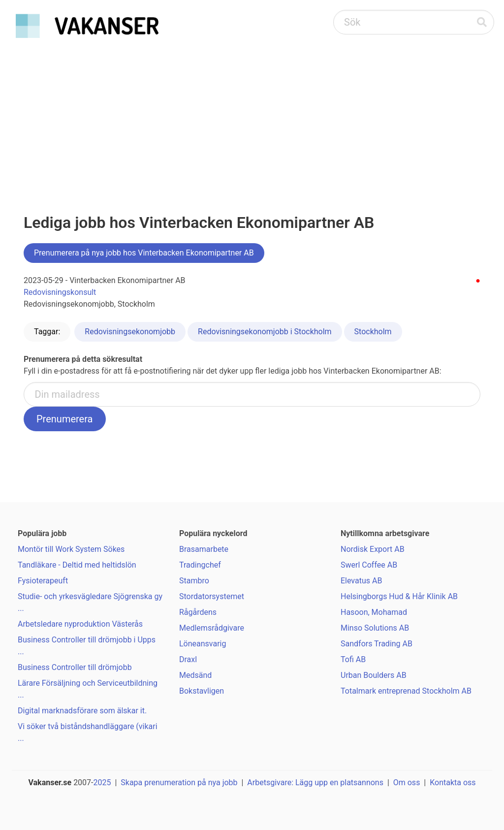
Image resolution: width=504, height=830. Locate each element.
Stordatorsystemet (212, 596)
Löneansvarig (203, 644)
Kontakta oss (453, 782)
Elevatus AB (361, 581)
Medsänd (195, 675)
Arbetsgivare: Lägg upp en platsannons (315, 782)
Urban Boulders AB (374, 675)
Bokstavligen (202, 691)
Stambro (194, 581)
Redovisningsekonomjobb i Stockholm (265, 332)
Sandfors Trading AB (377, 644)
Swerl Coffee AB (369, 565)
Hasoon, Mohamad (374, 612)
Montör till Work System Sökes (71, 549)
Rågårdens (198, 612)
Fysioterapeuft (43, 581)
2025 (102, 782)
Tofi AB (353, 659)
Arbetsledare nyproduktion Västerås (80, 624)
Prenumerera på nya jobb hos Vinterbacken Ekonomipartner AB (144, 253)
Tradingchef (200, 565)
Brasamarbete (204, 549)
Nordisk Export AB (373, 549)
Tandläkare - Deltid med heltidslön (77, 565)
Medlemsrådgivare (212, 628)
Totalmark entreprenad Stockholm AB (406, 691)
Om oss (407, 782)
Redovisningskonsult (60, 292)
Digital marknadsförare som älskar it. (82, 711)
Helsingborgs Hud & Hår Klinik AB (399, 596)
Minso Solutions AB (375, 628)
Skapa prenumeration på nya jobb (179, 782)
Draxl (188, 659)
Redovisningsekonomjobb (130, 332)
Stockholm (373, 332)
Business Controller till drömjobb (75, 667)
